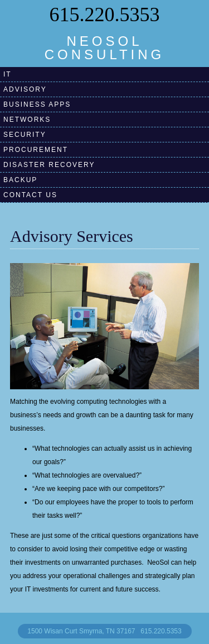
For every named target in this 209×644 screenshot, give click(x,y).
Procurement (36, 150)
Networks (27, 120)
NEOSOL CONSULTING (105, 48)
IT (8, 74)
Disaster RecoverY (49, 165)
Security (25, 135)
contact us (30, 195)
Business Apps (37, 104)
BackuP (20, 180)
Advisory (25, 89)
